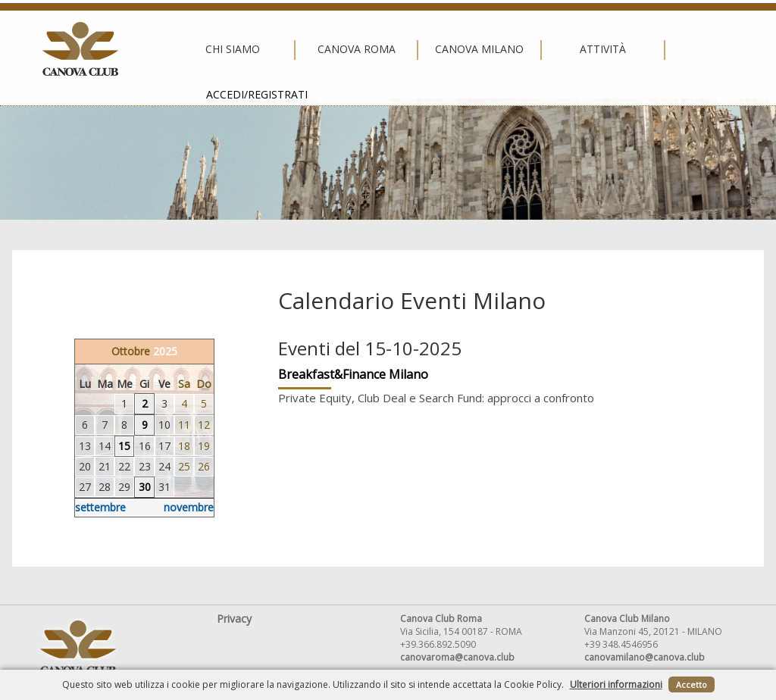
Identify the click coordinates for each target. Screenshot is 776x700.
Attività (507, 49)
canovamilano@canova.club (645, 657)
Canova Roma (261, 49)
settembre (100, 507)
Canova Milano (384, 49)
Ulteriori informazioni (616, 684)
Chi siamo (138, 49)
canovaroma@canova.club (457, 657)
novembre (189, 507)
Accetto (692, 684)
